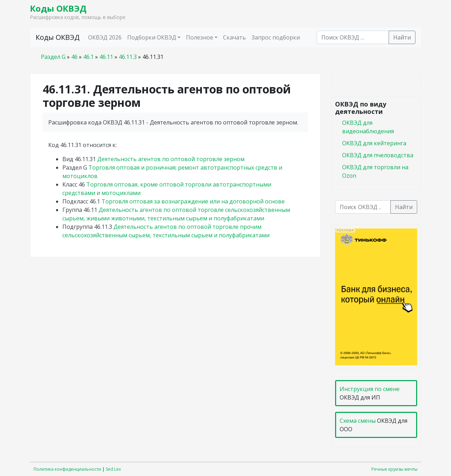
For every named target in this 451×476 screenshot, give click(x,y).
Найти (402, 37)
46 (74, 57)
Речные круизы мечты (394, 469)
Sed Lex (113, 469)
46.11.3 (128, 57)
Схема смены (358, 421)
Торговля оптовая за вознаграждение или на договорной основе (193, 201)
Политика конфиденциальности (67, 469)
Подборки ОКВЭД (152, 37)
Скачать (234, 37)
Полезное (200, 37)
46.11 (106, 57)
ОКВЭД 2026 (105, 37)
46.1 (88, 57)
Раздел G (53, 57)
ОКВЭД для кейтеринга (374, 143)
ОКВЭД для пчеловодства (378, 155)
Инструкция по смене (370, 389)
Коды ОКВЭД (58, 8)
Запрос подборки (276, 37)
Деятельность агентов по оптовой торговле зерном (171, 159)
